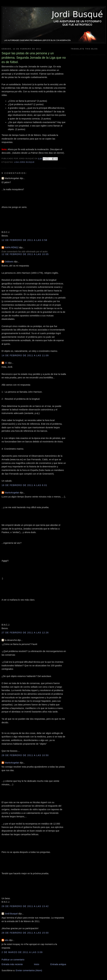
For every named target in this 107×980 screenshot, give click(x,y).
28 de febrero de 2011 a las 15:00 (25, 933)
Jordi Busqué (11, 914)
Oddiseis (9, 262)
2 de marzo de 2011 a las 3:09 (22, 952)
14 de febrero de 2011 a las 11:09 (25, 355)
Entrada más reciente (12, 964)
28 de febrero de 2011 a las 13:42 (25, 906)
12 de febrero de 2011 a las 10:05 (25, 254)
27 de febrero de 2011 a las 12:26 (25, 633)
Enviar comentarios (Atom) (29, 970)
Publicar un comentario (13, 960)
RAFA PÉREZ (12, 247)
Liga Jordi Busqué (24, 162)
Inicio (37, 964)
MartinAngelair (12, 493)
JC (6, 363)
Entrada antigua (58, 964)
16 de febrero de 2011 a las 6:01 (24, 485)
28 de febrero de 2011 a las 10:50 (25, 755)
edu (7, 940)
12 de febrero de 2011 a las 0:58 (24, 240)
